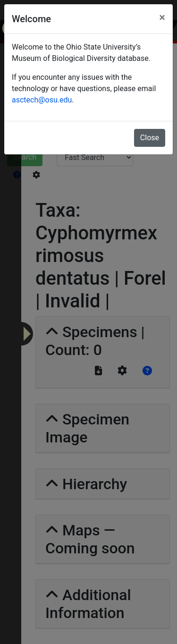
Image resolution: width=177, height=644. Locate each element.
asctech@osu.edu (42, 100)
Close (150, 138)
